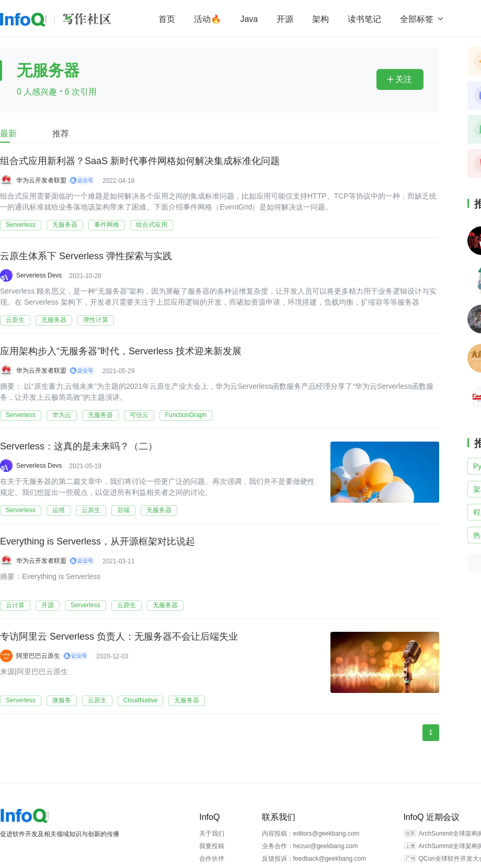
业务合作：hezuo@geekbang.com (310, 846)
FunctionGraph (186, 415)
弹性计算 (96, 320)
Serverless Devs (39, 275)
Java (249, 19)
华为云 (62, 415)
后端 (123, 510)
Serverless (21, 225)
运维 (59, 510)
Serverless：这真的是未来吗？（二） (79, 446)
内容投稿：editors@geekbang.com (311, 834)
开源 (285, 19)
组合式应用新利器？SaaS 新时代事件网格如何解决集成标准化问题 (140, 161)
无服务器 (65, 225)
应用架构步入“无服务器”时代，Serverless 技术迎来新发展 (121, 351)
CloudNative (140, 700)
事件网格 (107, 225)
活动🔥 (208, 19)
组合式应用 (152, 225)
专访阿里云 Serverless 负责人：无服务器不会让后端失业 (119, 636)
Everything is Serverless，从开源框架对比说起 (98, 541)
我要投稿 (212, 846)
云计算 (15, 605)
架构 (320, 19)
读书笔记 (364, 19)
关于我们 (212, 834)
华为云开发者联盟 (41, 180)
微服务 (62, 700)
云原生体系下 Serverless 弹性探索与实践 (86, 256)
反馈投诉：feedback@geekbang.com (314, 859)
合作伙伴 (212, 859)
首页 (167, 19)
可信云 (139, 415)
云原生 (15, 320)
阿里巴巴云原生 (38, 656)
